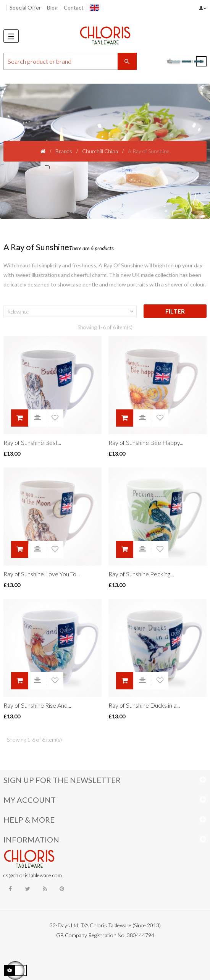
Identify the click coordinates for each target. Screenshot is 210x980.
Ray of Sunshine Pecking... (141, 574)
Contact (74, 7)
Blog (52, 7)
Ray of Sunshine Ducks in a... (144, 705)
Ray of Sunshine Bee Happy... (146, 442)
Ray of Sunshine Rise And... (37, 705)
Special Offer (25, 7)
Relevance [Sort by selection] (71, 312)
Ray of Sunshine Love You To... (42, 574)
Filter (175, 311)
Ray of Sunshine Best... (32, 442)
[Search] (70, 61)
